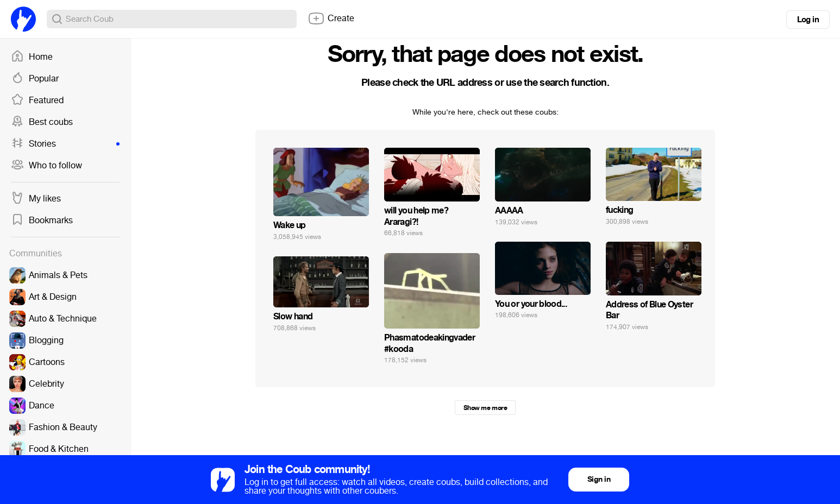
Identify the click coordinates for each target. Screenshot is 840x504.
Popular (35, 79)
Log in (808, 20)
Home (32, 57)
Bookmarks (42, 220)
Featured (37, 100)
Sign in (599, 479)
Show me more (485, 408)
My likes (36, 199)
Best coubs (42, 122)
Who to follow (46, 166)
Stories (65, 144)
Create (331, 18)
